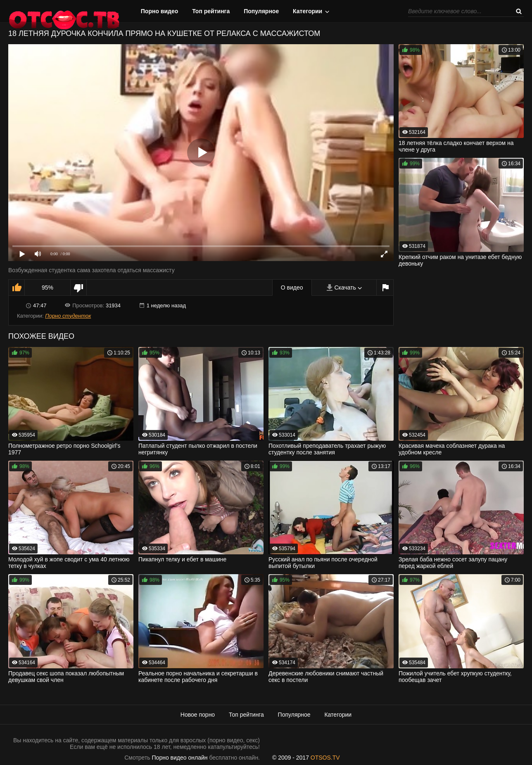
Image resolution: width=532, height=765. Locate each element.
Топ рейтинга (211, 11)
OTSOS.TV (325, 758)
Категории (308, 11)
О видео (292, 287)
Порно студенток (68, 316)
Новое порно (198, 715)
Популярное (261, 11)
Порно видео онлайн (180, 758)
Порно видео (160, 11)
